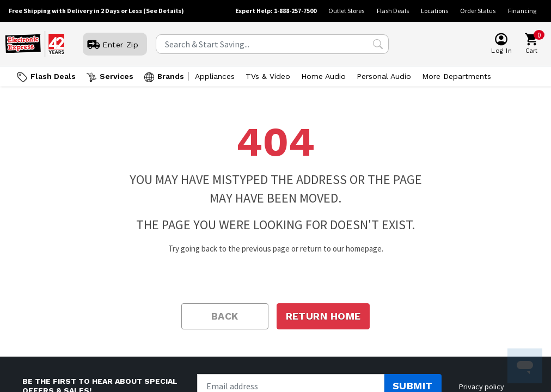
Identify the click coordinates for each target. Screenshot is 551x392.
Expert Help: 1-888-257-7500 (276, 11)
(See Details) (164, 11)
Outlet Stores (346, 11)
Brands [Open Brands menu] (171, 76)
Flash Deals (393, 11)
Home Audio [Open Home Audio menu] (323, 76)
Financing (522, 11)
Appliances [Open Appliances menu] (215, 76)
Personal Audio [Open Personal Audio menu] (384, 76)
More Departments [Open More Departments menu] (457, 76)
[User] (115, 45)
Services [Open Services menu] (117, 76)
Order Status (478, 11)
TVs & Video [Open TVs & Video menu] (268, 76)
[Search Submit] (378, 44)
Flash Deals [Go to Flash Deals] (53, 76)
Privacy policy (482, 387)
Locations (434, 11)
